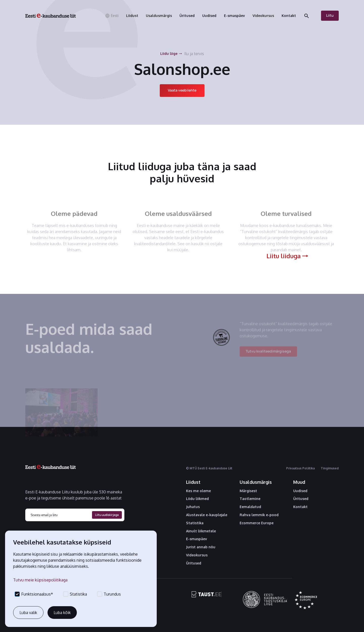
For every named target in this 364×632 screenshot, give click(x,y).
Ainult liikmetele (201, 531)
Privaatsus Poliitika (300, 468)
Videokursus (197, 555)
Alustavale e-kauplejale (207, 515)
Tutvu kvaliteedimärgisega (268, 354)
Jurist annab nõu (201, 547)
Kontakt (300, 507)
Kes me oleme (198, 491)
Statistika (195, 523)
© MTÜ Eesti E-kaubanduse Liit (209, 468)
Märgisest (248, 491)
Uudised (300, 491)
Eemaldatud (250, 507)
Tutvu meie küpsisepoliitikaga (40, 580)
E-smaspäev (197, 539)
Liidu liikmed (197, 499)
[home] (51, 16)
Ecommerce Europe (257, 523)
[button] (112, 16)
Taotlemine (250, 499)
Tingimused (330, 468)
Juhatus (193, 507)
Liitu (330, 15)
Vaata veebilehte (182, 90)
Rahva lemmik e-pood (259, 515)
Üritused (194, 563)
